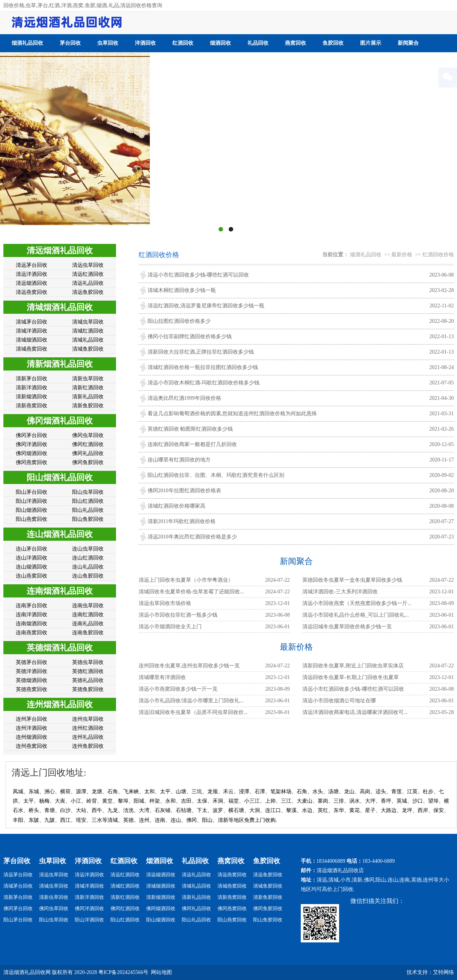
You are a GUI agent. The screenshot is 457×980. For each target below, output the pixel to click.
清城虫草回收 (88, 322)
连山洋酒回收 (32, 558)
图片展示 (371, 43)
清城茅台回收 (32, 322)
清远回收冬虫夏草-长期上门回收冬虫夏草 (351, 677)
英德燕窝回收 (32, 689)
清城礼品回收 (88, 340)
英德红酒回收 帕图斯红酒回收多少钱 (190, 429)
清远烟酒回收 (32, 283)
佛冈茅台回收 (32, 435)
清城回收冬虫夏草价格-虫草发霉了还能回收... (191, 592)
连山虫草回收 (88, 549)
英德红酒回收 (88, 671)
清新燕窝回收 (32, 406)
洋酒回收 (145, 43)
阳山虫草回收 (88, 492)
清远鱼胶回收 (88, 292)
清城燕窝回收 (32, 349)
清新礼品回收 (88, 397)
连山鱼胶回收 (88, 576)
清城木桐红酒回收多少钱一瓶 (182, 290)
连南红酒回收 (88, 615)
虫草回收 (108, 43)
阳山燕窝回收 (32, 519)
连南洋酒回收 (32, 615)
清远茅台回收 (32, 265)
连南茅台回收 (32, 606)
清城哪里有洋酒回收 (162, 677)
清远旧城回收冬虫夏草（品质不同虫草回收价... (193, 712)
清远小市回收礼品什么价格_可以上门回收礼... (356, 615)
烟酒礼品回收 (27, 43)
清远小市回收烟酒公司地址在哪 (339, 701)
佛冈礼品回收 (88, 453)
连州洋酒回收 (32, 728)
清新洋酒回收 (32, 388)
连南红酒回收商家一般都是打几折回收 (192, 444)
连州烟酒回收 (32, 737)
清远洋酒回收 (32, 274)
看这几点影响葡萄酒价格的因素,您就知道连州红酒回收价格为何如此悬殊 (232, 414)
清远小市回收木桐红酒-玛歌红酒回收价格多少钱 (204, 383)
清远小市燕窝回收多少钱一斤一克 (178, 689)
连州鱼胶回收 (88, 746)
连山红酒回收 (88, 558)
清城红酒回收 (88, 331)
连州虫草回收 (88, 719)
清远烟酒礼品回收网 (27, 972)
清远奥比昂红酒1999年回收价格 (184, 398)
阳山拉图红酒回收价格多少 (179, 321)
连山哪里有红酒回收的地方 (179, 460)
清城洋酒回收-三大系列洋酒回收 (340, 592)
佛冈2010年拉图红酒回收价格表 (184, 491)
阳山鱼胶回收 (88, 519)
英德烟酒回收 (32, 680)
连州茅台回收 (32, 719)
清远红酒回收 (88, 274)
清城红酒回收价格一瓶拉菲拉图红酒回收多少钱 (203, 367)
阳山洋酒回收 (32, 501)
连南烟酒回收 (32, 624)
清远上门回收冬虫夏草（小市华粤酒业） (186, 580)
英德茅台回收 (32, 662)
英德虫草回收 (88, 662)
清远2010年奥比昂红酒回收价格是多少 (192, 537)
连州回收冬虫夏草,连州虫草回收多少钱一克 (189, 666)
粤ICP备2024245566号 (124, 972)
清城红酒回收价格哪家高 (176, 506)
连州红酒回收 (88, 728)
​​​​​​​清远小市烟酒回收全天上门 (170, 627)
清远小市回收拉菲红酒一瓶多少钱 (178, 615)
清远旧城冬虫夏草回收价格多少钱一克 (347, 627)
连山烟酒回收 (32, 567)
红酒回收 (183, 43)
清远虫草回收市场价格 (165, 603)
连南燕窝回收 (32, 633)
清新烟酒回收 (32, 397)
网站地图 (161, 972)
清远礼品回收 (88, 283)
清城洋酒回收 (32, 331)
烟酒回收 (220, 43)
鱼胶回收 (333, 43)
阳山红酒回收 (88, 501)
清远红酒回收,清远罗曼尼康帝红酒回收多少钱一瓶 (206, 306)
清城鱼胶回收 (88, 349)
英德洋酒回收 (32, 671)
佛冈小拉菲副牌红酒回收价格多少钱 (190, 336)
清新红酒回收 (88, 388)
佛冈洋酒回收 (32, 444)
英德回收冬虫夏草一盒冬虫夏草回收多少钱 (352, 580)
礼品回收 (258, 43)
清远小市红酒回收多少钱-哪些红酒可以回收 (198, 275)
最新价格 (402, 255)
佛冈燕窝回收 (32, 462)
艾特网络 (443, 972)
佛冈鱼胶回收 (88, 462)
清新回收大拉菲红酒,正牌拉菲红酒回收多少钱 (201, 352)
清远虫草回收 (88, 265)
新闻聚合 (408, 43)
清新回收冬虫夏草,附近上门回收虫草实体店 (353, 666)
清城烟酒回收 (32, 340)
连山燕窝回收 (32, 576)
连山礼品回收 (88, 567)
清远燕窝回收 (32, 292)
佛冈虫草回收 (88, 435)
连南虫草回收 (88, 606)
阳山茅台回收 (32, 492)
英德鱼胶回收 (88, 689)
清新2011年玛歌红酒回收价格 (182, 521)
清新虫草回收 (88, 379)
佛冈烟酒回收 (32, 453)
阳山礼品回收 (88, 510)
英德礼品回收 (88, 680)
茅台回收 (70, 43)
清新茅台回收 (32, 379)
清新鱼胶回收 (88, 406)
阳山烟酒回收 (32, 510)
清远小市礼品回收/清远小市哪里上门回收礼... (191, 701)
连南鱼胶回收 (88, 633)
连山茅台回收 (32, 549)
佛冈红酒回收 (88, 444)
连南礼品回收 (88, 624)
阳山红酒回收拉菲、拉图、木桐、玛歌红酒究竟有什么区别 (216, 475)
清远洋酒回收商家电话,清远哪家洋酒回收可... (355, 712)
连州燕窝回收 (32, 746)
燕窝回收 (296, 43)
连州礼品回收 (88, 737)
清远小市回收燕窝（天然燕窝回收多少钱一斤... (357, 603)
